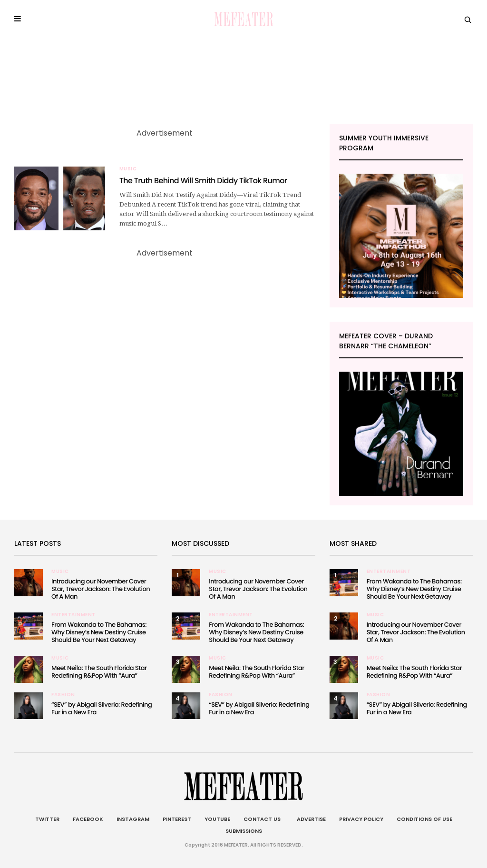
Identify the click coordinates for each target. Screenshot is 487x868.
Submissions (244, 831)
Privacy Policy (361, 819)
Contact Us (262, 819)
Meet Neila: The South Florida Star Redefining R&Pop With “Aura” (99, 672)
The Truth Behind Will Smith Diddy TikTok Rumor (203, 181)
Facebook (88, 819)
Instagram (133, 819)
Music (128, 169)
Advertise (310, 819)
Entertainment (73, 615)
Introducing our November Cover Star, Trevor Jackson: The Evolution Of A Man (101, 589)
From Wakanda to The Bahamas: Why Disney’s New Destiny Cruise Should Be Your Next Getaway (99, 632)
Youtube (217, 819)
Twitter (47, 819)
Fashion (63, 695)
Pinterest (177, 819)
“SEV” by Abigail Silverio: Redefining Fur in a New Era (102, 708)
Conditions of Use (424, 819)
